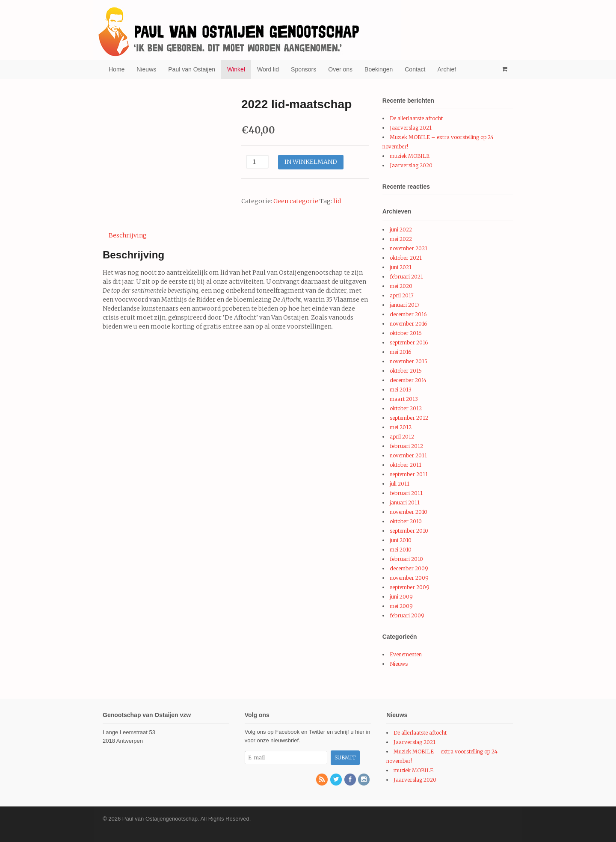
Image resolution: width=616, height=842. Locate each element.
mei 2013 (401, 390)
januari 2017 (405, 305)
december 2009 (409, 568)
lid (337, 201)
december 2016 (408, 314)
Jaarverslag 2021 (411, 128)
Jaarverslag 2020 (411, 165)
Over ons (340, 69)
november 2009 (409, 578)
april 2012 (402, 437)
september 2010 (409, 531)
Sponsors (304, 69)
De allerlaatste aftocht (416, 118)
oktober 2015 (406, 371)
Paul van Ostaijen (192, 69)
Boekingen (379, 69)
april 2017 (402, 295)
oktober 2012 (406, 408)
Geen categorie (296, 201)
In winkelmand (311, 162)
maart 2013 (404, 399)
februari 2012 (406, 446)
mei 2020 (401, 286)
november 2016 (408, 324)
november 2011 (408, 455)
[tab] (128, 235)
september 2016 (409, 342)
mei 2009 (401, 606)
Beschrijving (128, 235)
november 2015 (409, 361)
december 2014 (408, 380)
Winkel (236, 69)
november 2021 (409, 248)
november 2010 (409, 512)
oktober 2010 (406, 521)
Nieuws (146, 69)
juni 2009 (401, 597)
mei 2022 (401, 239)
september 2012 (409, 418)
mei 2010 (401, 550)
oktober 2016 (406, 333)
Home (117, 69)
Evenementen (406, 654)
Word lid (268, 69)
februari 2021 (406, 277)
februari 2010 (406, 559)
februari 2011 (406, 493)
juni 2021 (401, 267)
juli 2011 (400, 484)
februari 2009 (407, 615)
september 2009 (410, 587)
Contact (415, 69)
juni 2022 (401, 230)
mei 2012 (401, 427)
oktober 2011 (406, 465)
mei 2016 (400, 352)
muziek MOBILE (410, 156)
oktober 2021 (406, 258)
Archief (447, 69)
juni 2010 (401, 540)
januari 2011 (405, 503)
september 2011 (409, 474)
